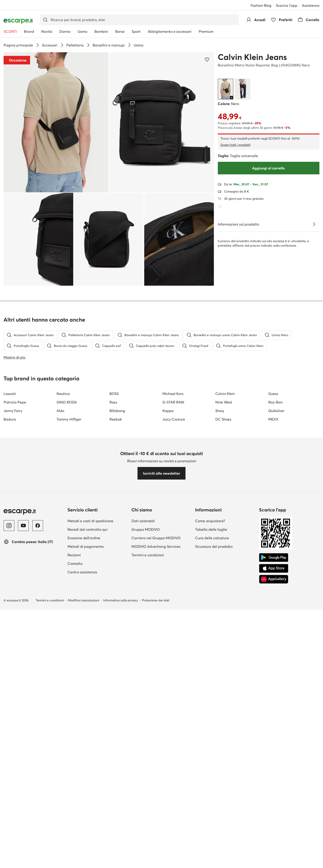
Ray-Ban (275, 665)
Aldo (60, 674)
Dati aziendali (143, 784)
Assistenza (311, 5)
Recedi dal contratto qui (87, 793)
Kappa (168, 674)
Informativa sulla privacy (121, 864)
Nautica (63, 657)
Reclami (74, 818)
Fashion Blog (261, 5)
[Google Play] (274, 821)
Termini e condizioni (148, 818)
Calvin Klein (225, 657)
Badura (10, 682)
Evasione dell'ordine (84, 801)
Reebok (116, 682)
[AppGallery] (274, 842)
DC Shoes (223, 682)
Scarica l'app (287, 5)
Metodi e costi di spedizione (90, 784)
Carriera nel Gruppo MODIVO (156, 801)
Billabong (117, 674)
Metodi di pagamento (86, 810)
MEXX (273, 682)
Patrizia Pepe (15, 665)
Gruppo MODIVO (146, 793)
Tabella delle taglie (211, 793)
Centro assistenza (82, 835)
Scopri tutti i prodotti (235, 145)
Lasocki (10, 657)
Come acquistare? (210, 784)
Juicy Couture (174, 682)
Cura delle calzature (212, 801)
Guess (273, 657)
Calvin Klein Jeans (252, 57)
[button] (56, 122)
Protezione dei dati (156, 864)
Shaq (220, 674)
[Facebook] (38, 789)
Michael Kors (173, 657)
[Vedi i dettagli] (314, 224)
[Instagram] (9, 789)
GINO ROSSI (67, 665)
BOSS (114, 657)
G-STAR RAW (173, 665)
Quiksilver (276, 674)
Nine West (224, 665)
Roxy (113, 665)
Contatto (75, 827)
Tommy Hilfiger (69, 682)
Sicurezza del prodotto (214, 810)
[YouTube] (23, 789)
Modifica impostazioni (84, 864)
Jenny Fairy (13, 674)
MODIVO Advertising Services (156, 810)
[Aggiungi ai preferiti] (207, 59)
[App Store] (274, 832)
